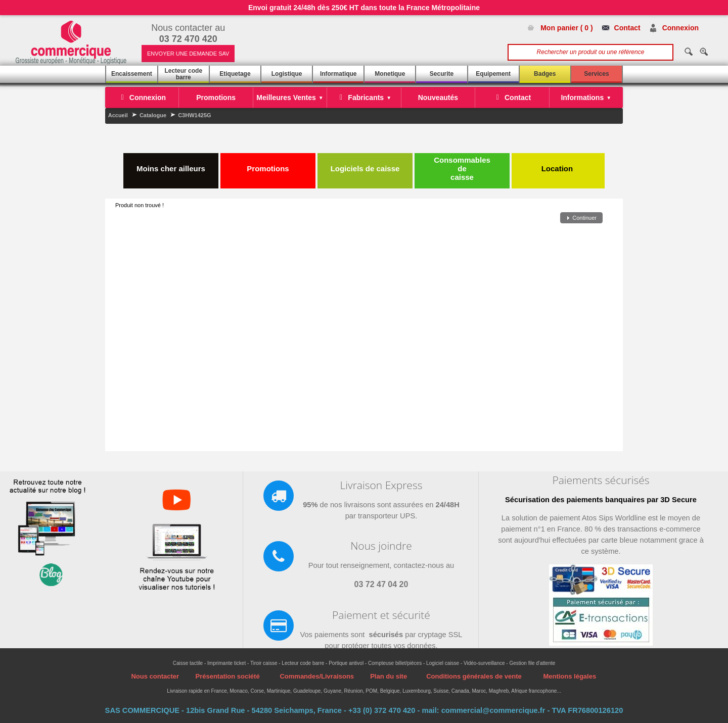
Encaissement (132, 74)
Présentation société (227, 676)
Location (558, 164)
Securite (442, 74)
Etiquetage (235, 74)
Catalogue (153, 115)
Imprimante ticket (226, 663)
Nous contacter (155, 676)
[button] (581, 218)
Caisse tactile (188, 663)
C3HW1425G (194, 115)
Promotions (268, 164)
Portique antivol (346, 663)
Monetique (390, 74)
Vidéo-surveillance (484, 663)
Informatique (338, 74)
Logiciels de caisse (365, 164)
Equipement (493, 74)
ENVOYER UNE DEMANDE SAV (188, 54)
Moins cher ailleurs (171, 164)
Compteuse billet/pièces (395, 663)
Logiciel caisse (443, 663)
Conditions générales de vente (474, 676)
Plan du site (389, 676)
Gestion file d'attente (532, 663)
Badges (545, 74)
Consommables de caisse (462, 168)
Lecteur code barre (183, 74)
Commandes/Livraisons (317, 676)
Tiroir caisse (264, 663)
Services (596, 74)
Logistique (287, 74)
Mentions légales (570, 676)
